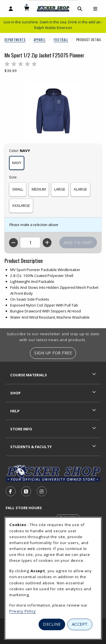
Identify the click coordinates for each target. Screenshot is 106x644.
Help (15, 411)
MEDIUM (39, 189)
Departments (15, 40)
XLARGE (80, 189)
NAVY (17, 163)
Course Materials (29, 375)
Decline (52, 624)
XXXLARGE (21, 205)
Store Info (21, 429)
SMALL (18, 189)
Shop (15, 393)
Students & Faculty (31, 447)
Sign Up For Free (53, 353)
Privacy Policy (23, 611)
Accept (80, 624)
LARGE (60, 189)
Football (61, 40)
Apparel (40, 40)
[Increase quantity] (47, 243)
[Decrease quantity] (13, 243)
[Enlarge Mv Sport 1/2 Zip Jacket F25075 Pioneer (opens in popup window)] (53, 111)
